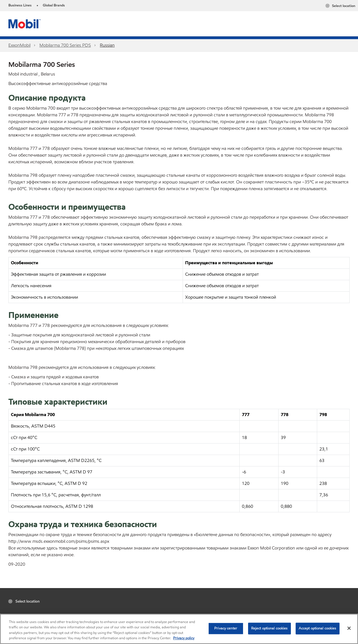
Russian (107, 45)
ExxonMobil (19, 45)
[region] (179, 629)
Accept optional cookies (318, 628)
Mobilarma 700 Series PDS (65, 45)
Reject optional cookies (269, 628)
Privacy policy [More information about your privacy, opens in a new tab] (184, 638)
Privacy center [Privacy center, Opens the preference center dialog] (226, 628)
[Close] (349, 628)
